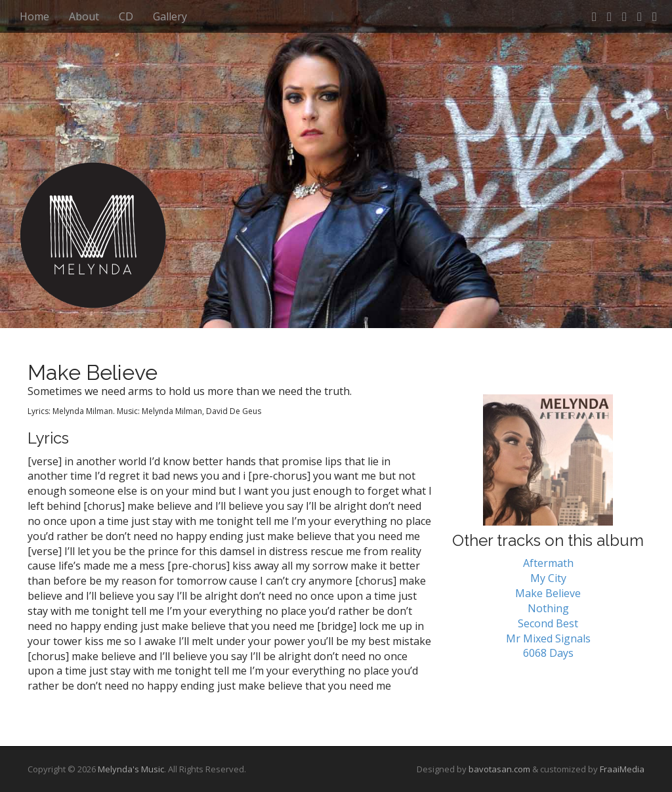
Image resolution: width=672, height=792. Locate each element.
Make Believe (548, 593)
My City (548, 578)
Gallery (170, 16)
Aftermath (548, 563)
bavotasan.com (499, 769)
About (84, 16)
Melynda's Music (131, 769)
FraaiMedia (622, 769)
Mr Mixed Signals (548, 638)
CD (126, 16)
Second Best (548, 623)
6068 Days (548, 653)
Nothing (548, 608)
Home (34, 16)
